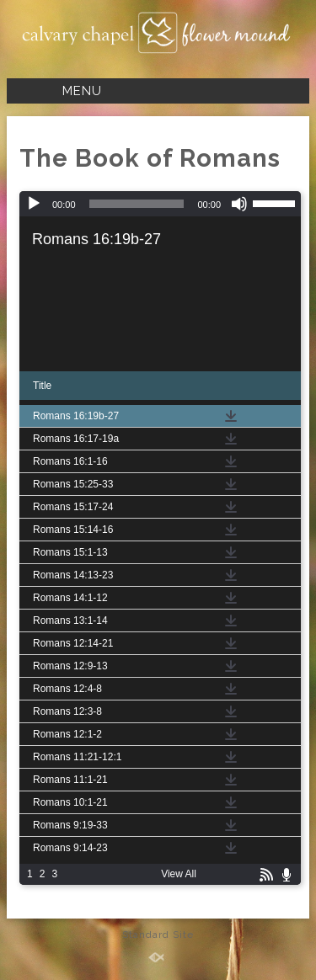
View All (179, 874)
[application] (160, 204)
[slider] (137, 204)
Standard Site (158, 935)
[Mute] (239, 204)
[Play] (34, 204)
